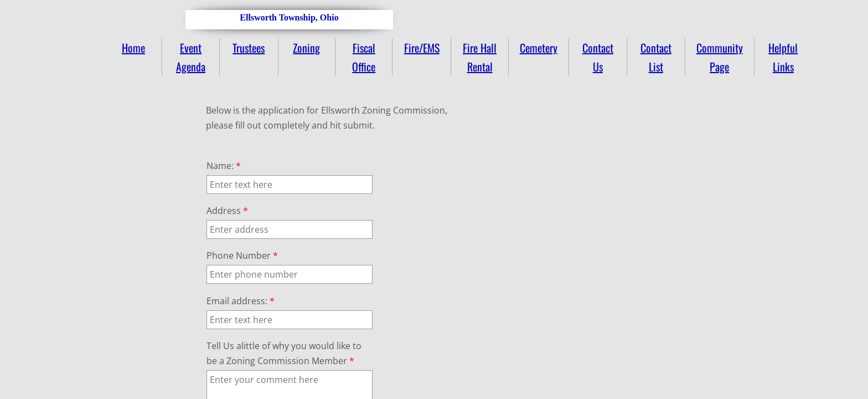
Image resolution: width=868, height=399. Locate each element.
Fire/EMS (422, 48)
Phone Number (242, 255)
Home (133, 48)
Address (227, 211)
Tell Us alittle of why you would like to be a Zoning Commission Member (284, 353)
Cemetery (539, 48)
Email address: (241, 301)
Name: (224, 166)
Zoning (306, 48)
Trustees (249, 48)
